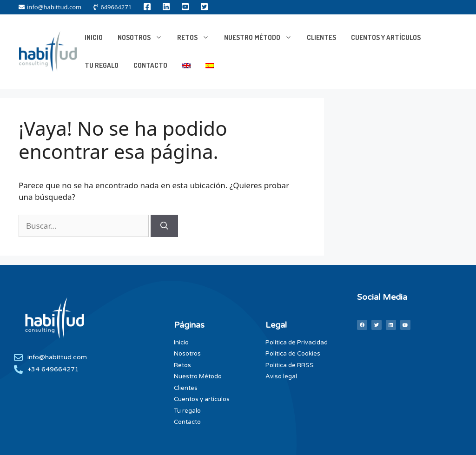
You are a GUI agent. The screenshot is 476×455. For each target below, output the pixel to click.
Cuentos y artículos (386, 37)
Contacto (150, 65)
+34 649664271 (53, 369)
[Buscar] (164, 226)
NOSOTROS (144, 38)
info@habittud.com (50, 7)
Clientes (321, 37)
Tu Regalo (102, 65)
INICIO (94, 37)
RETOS (197, 38)
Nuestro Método (262, 38)
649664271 (112, 7)
